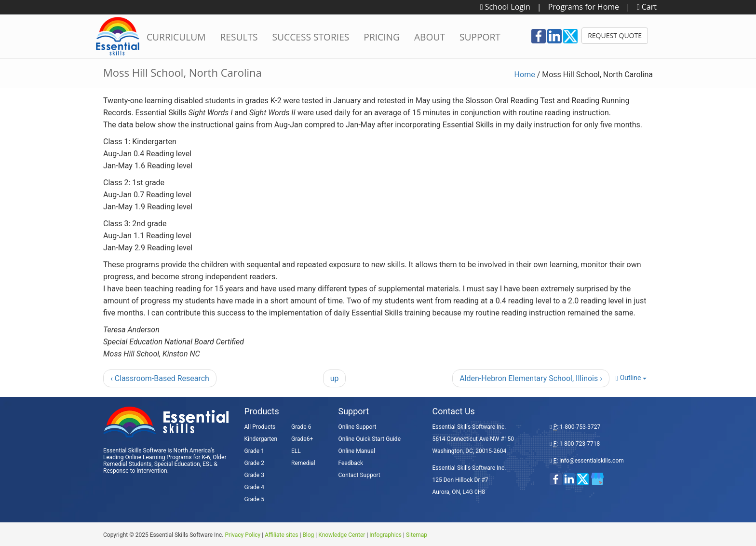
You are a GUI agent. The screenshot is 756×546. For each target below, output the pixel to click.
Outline (631, 378)
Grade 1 (254, 451)
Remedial (303, 463)
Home (525, 75)
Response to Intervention (135, 471)
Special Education (177, 464)
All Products (260, 427)
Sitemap (417, 535)
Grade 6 (301, 427)
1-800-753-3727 (580, 427)
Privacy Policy (243, 535)
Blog (308, 535)
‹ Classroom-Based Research (160, 378)
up (335, 378)
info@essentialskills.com (591, 461)
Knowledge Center (342, 535)
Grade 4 (254, 487)
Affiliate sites (281, 535)
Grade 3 (254, 475)
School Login (505, 7)
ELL (296, 451)
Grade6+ (302, 439)
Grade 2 (254, 463)
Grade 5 (254, 499)
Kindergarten (261, 439)
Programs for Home (584, 7)
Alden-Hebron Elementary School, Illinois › (531, 378)
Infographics (385, 535)
